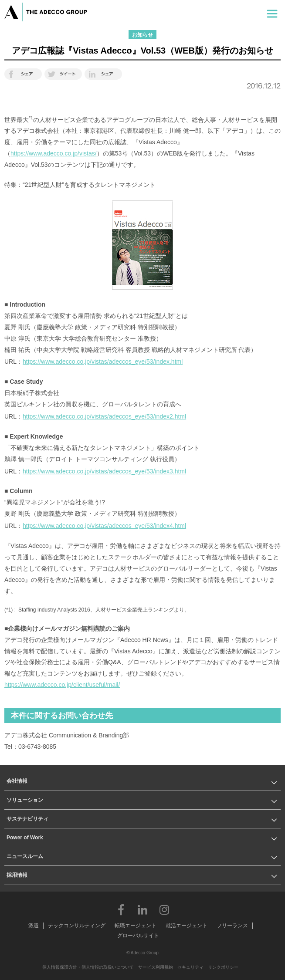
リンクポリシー (223, 967)
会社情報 (17, 781)
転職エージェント (136, 926)
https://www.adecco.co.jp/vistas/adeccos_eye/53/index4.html (104, 526)
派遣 (34, 926)
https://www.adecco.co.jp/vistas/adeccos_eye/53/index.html (103, 362)
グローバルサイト (138, 936)
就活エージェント (187, 926)
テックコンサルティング (77, 926)
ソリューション (25, 800)
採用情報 (17, 875)
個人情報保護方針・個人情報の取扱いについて (88, 967)
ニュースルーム (25, 856)
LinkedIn (142, 909)
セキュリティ (190, 967)
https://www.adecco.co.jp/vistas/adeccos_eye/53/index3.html (104, 471)
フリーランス (232, 926)
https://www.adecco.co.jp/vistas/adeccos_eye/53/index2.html (104, 416)
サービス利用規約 (156, 967)
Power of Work (25, 838)
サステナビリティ (27, 819)
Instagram (164, 909)
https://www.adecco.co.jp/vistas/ (54, 153)
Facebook (121, 909)
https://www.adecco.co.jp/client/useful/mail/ (62, 685)
